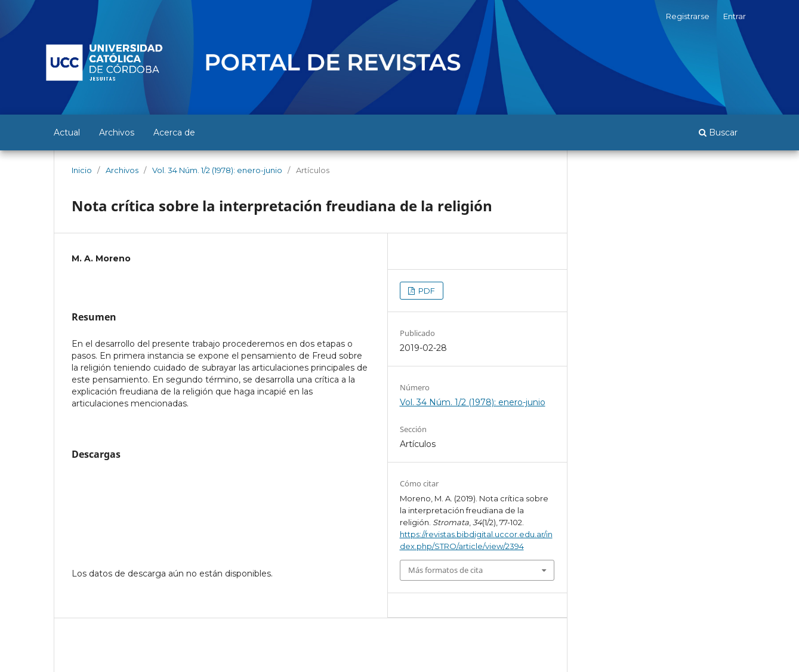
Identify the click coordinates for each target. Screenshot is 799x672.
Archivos (117, 132)
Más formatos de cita (445, 570)
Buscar (718, 132)
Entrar (735, 16)
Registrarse (688, 16)
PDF (426, 291)
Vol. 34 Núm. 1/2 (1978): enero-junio (217, 170)
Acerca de (174, 132)
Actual (67, 132)
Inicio (82, 170)
